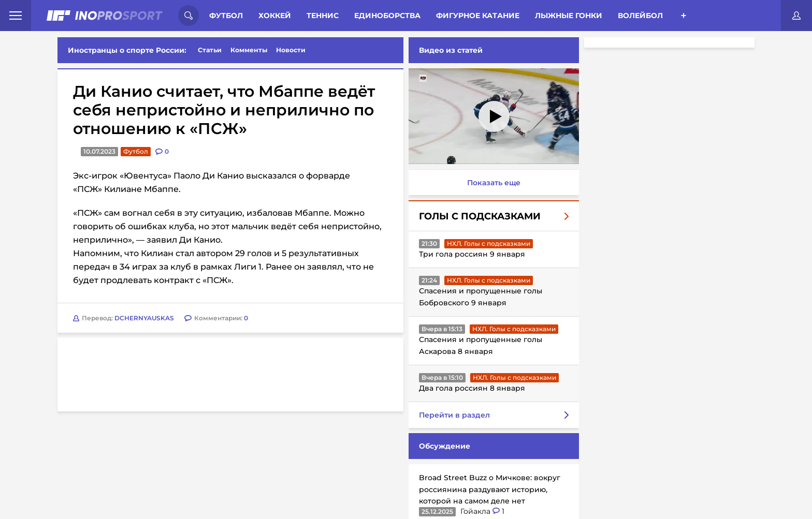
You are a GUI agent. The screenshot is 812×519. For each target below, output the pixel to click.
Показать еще (494, 183)
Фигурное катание (478, 16)
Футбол (226, 16)
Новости (291, 50)
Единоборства (387, 16)
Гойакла (476, 511)
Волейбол (640, 16)
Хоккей (275, 16)
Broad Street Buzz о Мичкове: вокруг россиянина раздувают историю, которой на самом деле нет (490, 489)
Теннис (323, 16)
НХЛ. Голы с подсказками (489, 243)
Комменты (249, 50)
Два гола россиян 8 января (472, 388)
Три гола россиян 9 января (472, 254)
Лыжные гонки (569, 16)
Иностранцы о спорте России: (127, 50)
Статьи (210, 50)
